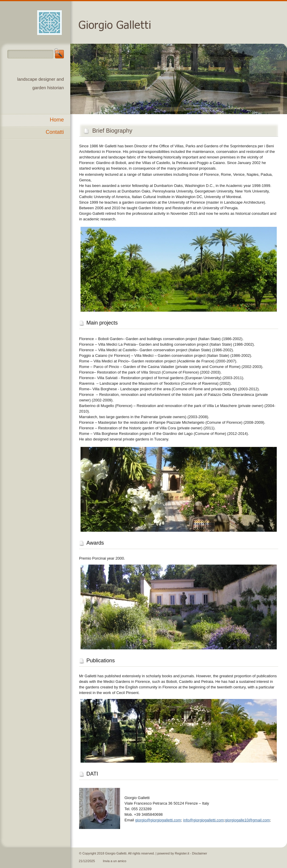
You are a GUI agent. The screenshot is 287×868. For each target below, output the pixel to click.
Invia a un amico (115, 861)
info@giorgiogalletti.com (203, 820)
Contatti (55, 132)
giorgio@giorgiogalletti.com (158, 820)
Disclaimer (200, 853)
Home (57, 120)
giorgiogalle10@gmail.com (247, 820)
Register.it (182, 853)
